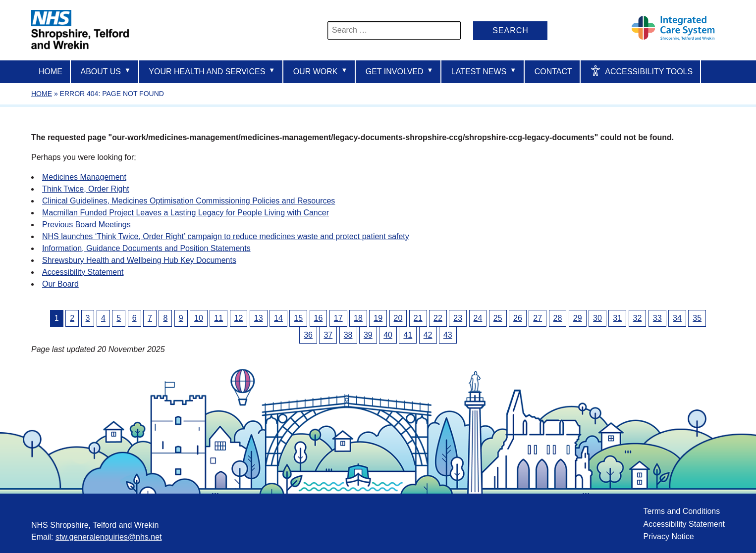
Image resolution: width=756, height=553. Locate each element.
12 (239, 318)
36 (308, 335)
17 (338, 318)
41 (408, 335)
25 (498, 318)
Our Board (60, 284)
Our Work (321, 71)
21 (418, 318)
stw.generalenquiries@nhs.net (109, 537)
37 (328, 335)
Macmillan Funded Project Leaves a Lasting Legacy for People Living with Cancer (186, 213)
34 (677, 318)
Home (51, 72)
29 (578, 318)
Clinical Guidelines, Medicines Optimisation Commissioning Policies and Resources (189, 201)
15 (298, 318)
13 (259, 318)
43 (448, 335)
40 (388, 335)
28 (558, 318)
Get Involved (400, 71)
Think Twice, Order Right (86, 189)
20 (398, 318)
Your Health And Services (212, 71)
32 (638, 318)
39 (368, 335)
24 (478, 318)
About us (105, 71)
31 (617, 318)
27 (538, 318)
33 (657, 318)
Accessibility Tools (641, 71)
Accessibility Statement (83, 272)
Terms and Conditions (681, 511)
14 (278, 318)
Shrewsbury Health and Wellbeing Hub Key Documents (139, 260)
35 (697, 318)
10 (199, 318)
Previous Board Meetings (86, 225)
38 (348, 335)
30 (597, 318)
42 (428, 335)
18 (358, 318)
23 (458, 318)
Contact (553, 72)
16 (319, 318)
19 (378, 318)
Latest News (484, 71)
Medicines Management (84, 177)
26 (518, 318)
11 (218, 318)
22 (438, 318)
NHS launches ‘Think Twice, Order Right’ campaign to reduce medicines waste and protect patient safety (226, 236)
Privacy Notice (668, 536)
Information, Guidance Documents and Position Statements (146, 248)
